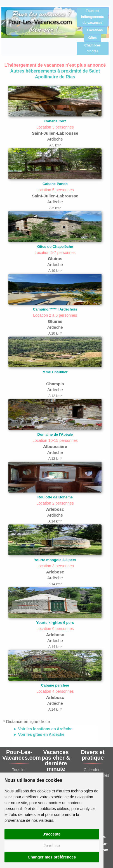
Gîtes (93, 38)
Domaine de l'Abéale (55, 434)
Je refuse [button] (52, 846)
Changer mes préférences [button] (52, 857)
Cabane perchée (55, 685)
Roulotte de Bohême (55, 497)
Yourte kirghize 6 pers (55, 623)
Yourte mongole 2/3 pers (55, 560)
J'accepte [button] (52, 834)
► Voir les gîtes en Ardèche (39, 734)
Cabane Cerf (55, 121)
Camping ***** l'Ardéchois (55, 309)
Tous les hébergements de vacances (93, 17)
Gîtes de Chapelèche (55, 247)
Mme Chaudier (55, 372)
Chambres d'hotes (92, 48)
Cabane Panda (55, 184)
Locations (95, 30)
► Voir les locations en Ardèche (43, 729)
